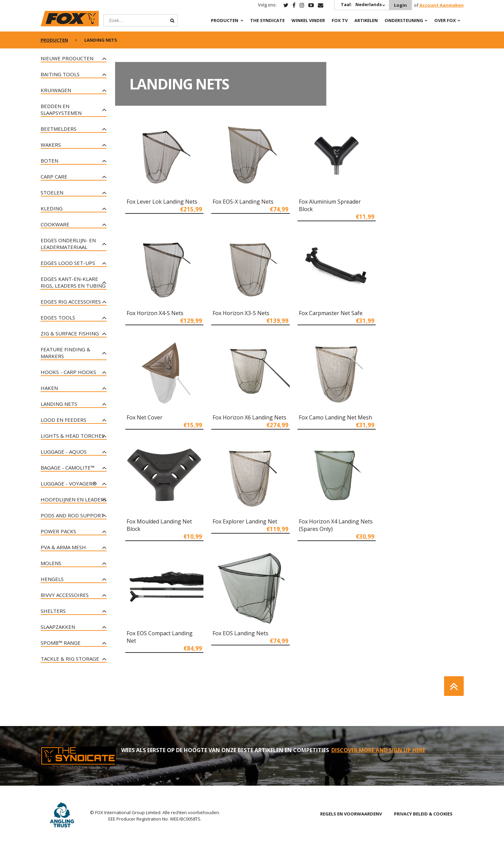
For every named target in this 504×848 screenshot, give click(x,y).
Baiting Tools (60, 74)
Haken (49, 388)
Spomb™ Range (61, 643)
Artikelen (366, 20)
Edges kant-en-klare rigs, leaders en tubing (73, 282)
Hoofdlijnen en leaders (74, 499)
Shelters (53, 611)
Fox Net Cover (145, 417)
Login (400, 5)
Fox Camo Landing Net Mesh (335, 417)
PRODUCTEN (225, 20)
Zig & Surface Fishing (70, 333)
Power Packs (58, 531)
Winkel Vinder (308, 20)
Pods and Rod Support (72, 515)
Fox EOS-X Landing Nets (243, 202)
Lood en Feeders (63, 420)
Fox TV (340, 20)
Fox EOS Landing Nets (240, 633)
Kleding (52, 208)
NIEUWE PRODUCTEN (67, 58)
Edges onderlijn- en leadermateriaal (68, 244)
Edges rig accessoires (71, 302)
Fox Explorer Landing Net (245, 521)
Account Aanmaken (442, 5)
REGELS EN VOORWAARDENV (351, 814)
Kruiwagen (56, 90)
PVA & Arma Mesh (63, 547)
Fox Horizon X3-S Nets (241, 313)
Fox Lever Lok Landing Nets (162, 202)
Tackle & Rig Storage (70, 659)
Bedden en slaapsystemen (61, 109)
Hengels (52, 579)
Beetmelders (59, 129)
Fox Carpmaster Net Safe (331, 313)
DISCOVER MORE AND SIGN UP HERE (378, 750)
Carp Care (54, 177)
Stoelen (52, 192)
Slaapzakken (58, 627)
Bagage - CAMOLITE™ (68, 468)
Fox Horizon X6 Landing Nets (249, 417)
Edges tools (58, 317)
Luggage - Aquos (64, 452)
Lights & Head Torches (72, 436)
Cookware (55, 224)
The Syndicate (267, 20)
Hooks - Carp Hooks (68, 372)
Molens (51, 563)
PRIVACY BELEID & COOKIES (423, 814)
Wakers (51, 145)
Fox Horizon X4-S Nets (155, 313)
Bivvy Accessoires (65, 595)
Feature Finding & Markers (65, 353)
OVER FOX (445, 20)
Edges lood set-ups (68, 263)
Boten (49, 161)
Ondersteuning (404, 20)
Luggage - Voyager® (69, 483)
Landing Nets (59, 404)
